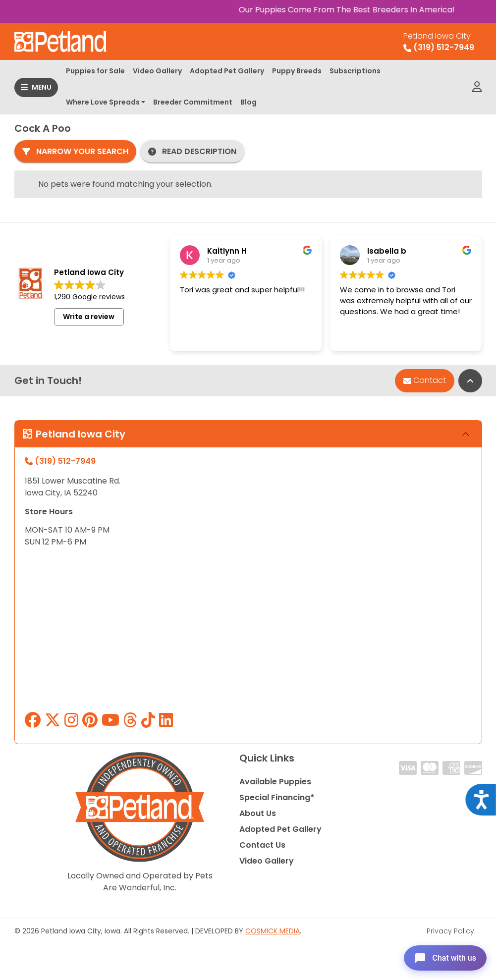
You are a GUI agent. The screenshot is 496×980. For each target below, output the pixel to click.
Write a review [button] (89, 317)
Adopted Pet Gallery (227, 71)
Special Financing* (277, 797)
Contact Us (262, 845)
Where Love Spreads (103, 102)
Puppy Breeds (297, 71)
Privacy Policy (450, 931)
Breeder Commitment (193, 102)
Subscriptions (355, 71)
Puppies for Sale (95, 71)
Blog (248, 102)
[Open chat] (443, 957)
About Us (258, 813)
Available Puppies (275, 782)
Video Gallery (157, 71)
